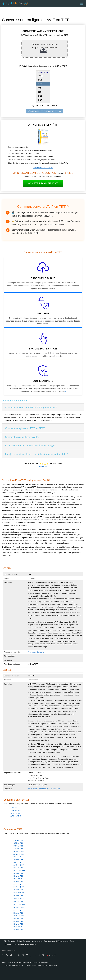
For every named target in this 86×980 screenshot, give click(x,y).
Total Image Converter (36, 652)
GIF (40, 88)
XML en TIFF (18, 849)
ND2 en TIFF (18, 873)
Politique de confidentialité (22, 962)
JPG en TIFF (18, 860)
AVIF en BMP (16, 813)
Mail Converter (37, 941)
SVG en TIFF (19, 865)
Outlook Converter (24, 941)
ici (65, 391)
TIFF (40, 84)
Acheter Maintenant (43, 183)
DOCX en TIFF (19, 870)
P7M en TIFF (19, 882)
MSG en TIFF (19, 879)
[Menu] (82, 3)
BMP (40, 80)
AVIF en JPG (15, 808)
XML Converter (18, 945)
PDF (40, 100)
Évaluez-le (43, 466)
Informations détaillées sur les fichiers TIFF (44, 789)
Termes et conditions (40, 962)
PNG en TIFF (19, 857)
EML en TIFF (18, 876)
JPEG (41, 76)
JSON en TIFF (19, 854)
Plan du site (7, 962)
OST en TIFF (18, 843)
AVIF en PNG (16, 816)
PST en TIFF (18, 840)
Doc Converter (49, 941)
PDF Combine (31, 945)
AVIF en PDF (16, 811)
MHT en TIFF (19, 884)
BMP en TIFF (19, 862)
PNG (40, 96)
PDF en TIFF (18, 846)
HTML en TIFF (19, 851)
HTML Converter (62, 941)
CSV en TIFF (19, 868)
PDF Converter (10, 941)
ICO (40, 92)
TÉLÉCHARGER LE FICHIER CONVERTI (45, 111)
